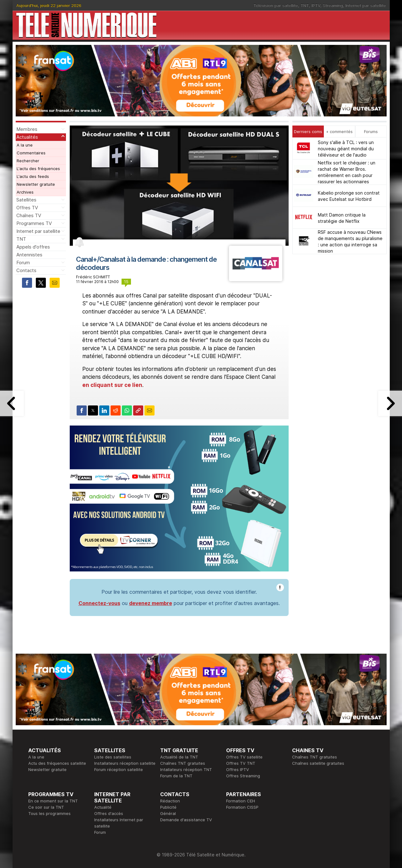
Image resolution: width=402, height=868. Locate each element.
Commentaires (31, 153)
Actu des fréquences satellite (57, 763)
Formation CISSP (242, 807)
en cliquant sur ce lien (112, 385)
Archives (25, 192)
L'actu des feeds (33, 176)
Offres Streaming (243, 776)
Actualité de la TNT (179, 757)
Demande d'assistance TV (186, 820)
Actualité (103, 807)
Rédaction (170, 801)
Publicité (168, 807)
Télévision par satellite (276, 5)
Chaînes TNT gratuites (183, 763)
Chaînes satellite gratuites (318, 763)
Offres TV (27, 208)
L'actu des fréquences (38, 169)
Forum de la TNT (176, 776)
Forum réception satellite (119, 769)
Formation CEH (241, 801)
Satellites (26, 200)
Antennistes (29, 255)
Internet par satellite (366, 5)
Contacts (26, 270)
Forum (23, 263)
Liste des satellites (113, 757)
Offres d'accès (109, 813)
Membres (27, 129)
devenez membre (151, 603)
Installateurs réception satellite (125, 763)
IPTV (316, 5)
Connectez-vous (99, 603)
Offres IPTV (238, 769)
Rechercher (28, 161)
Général (168, 813)
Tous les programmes (49, 813)
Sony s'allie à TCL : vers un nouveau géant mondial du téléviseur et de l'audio (346, 149)
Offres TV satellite (244, 757)
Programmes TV (34, 223)
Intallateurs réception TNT (186, 769)
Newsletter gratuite (36, 184)
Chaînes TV (29, 215)
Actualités (27, 137)
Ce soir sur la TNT (46, 807)
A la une (25, 145)
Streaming (333, 5)
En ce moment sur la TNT (53, 801)
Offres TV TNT (241, 763)
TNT (305, 5)
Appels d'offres (33, 247)
